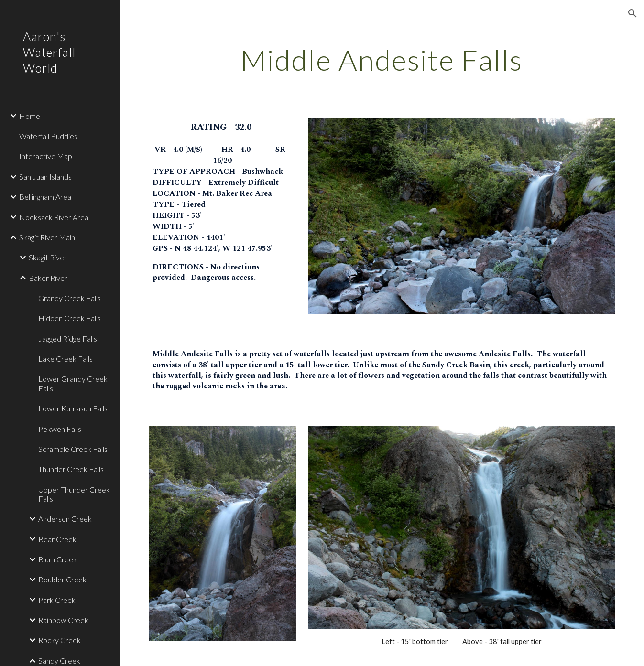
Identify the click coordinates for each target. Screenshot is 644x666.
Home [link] (30, 116)
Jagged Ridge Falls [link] (68, 338)
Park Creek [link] (57, 600)
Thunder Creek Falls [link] (71, 469)
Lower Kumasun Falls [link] (73, 408)
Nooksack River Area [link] (54, 217)
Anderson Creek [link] (65, 519)
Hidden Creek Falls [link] (70, 318)
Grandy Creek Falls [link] (70, 298)
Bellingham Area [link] (45, 197)
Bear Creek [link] (57, 539)
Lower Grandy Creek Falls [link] (73, 383)
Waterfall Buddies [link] (48, 136)
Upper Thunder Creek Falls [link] (74, 494)
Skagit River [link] (48, 257)
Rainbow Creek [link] (63, 620)
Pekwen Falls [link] (60, 429)
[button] (633, 13)
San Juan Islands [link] (45, 177)
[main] (382, 60)
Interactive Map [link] (46, 156)
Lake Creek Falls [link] (65, 359)
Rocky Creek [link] (60, 640)
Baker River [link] (48, 278)
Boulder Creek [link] (62, 579)
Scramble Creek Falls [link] (73, 449)
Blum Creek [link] (58, 559)
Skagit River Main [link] (47, 237)
